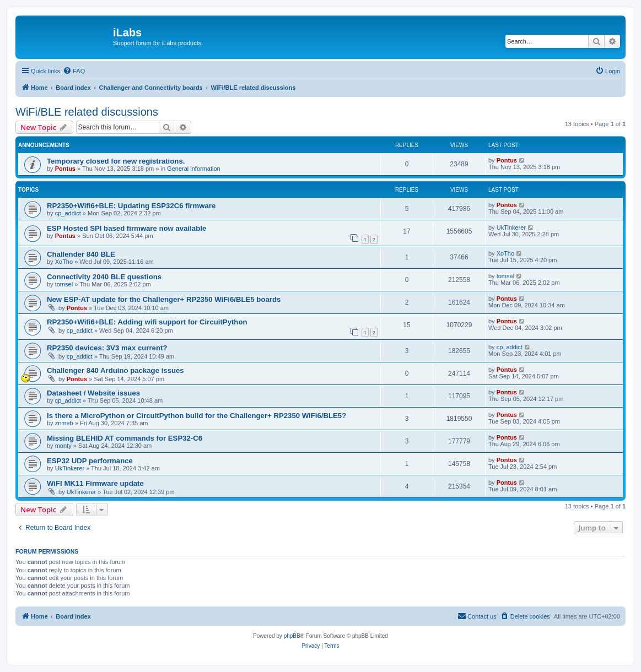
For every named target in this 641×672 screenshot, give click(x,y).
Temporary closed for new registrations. (116, 161)
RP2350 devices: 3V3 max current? (107, 348)
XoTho (64, 262)
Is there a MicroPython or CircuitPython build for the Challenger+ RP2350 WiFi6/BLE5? (196, 416)
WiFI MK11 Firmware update (95, 483)
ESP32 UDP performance (90, 461)
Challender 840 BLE (81, 254)
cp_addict (68, 213)
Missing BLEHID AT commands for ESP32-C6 (125, 438)
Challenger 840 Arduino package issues (115, 370)
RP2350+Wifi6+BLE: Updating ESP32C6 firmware (131, 206)
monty (63, 446)
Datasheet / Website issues (93, 393)
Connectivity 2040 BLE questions (104, 277)
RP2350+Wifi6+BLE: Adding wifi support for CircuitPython (147, 322)
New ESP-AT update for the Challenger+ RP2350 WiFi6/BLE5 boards (164, 299)
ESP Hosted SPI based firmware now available (126, 228)
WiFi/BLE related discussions (87, 112)
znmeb (64, 423)
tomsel (64, 284)
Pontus (65, 169)
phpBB (292, 636)
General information (194, 169)
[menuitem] (74, 71)
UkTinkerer (511, 227)
